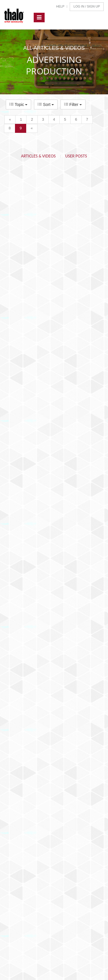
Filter (73, 104)
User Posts (76, 156)
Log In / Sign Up (87, 6)
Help (60, 6)
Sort (46, 104)
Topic (18, 104)
